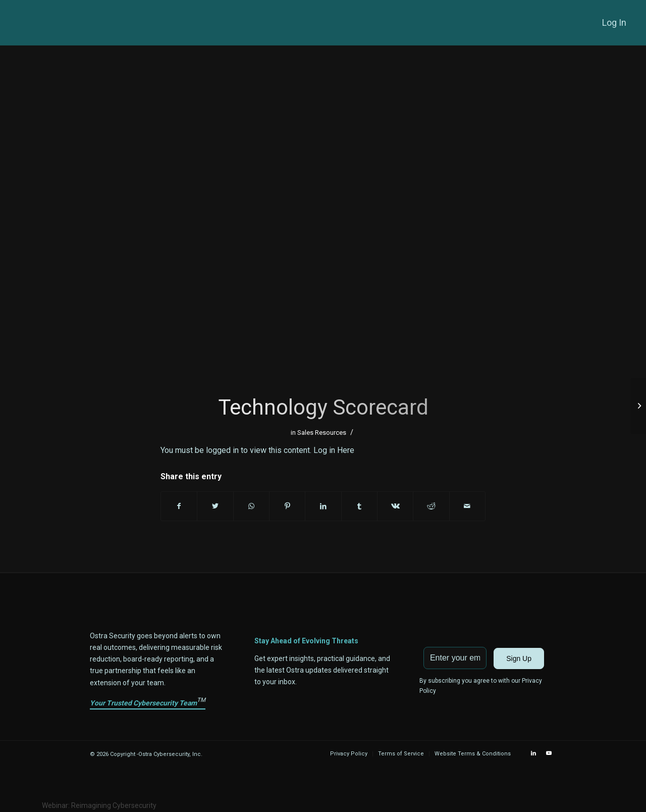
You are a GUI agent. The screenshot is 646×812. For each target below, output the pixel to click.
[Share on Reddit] (431, 506)
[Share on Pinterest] (287, 506)
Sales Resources (322, 433)
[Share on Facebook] (179, 506)
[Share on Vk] (395, 506)
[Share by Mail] (467, 506)
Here (346, 450)
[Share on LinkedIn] (323, 506)
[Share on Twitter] (215, 506)
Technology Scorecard (323, 407)
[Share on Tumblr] (359, 506)
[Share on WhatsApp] (251, 506)
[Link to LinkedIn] (533, 753)
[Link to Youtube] (549, 753)
